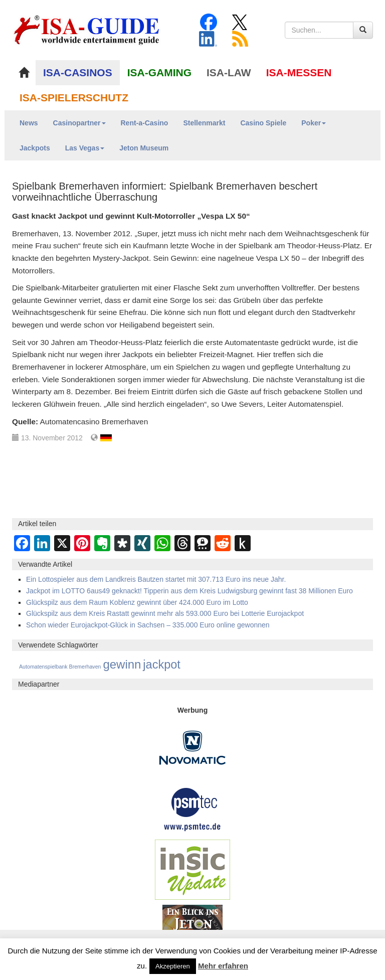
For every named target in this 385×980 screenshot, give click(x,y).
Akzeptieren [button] (173, 966)
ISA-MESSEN (299, 72)
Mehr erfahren (223, 966)
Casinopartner (79, 123)
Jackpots (35, 148)
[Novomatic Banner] (192, 747)
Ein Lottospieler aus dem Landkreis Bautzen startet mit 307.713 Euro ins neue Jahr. (156, 579)
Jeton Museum (144, 148)
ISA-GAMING (159, 72)
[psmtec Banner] (192, 808)
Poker (314, 123)
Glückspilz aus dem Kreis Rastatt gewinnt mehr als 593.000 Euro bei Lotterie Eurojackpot (165, 613)
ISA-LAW (229, 72)
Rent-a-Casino (145, 123)
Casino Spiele (263, 123)
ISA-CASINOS (78, 72)
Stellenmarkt (204, 123)
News (29, 123)
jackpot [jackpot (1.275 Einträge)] (162, 665)
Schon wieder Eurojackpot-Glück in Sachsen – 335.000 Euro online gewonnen (148, 625)
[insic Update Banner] (192, 869)
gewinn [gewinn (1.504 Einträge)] (122, 664)
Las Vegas (85, 148)
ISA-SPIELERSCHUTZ (74, 98)
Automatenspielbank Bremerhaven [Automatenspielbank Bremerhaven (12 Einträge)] (60, 667)
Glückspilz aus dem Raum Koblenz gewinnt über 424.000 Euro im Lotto (137, 602)
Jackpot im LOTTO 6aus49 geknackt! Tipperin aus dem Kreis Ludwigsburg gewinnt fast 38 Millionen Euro (189, 591)
